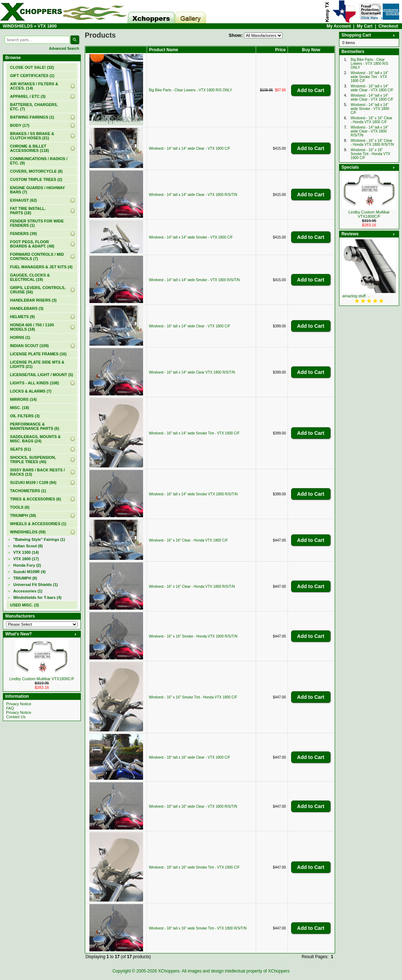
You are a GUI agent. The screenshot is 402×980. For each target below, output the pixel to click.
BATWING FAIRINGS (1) (32, 117)
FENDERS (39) (23, 234)
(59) (28, 532)
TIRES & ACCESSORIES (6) (36, 499)
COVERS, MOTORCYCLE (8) (36, 171)
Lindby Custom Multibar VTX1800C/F (42, 679)
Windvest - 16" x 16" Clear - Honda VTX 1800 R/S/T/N (192, 587)
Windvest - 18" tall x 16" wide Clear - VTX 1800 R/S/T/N (193, 806)
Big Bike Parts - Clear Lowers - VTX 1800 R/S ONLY (190, 90)
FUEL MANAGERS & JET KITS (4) (41, 267)
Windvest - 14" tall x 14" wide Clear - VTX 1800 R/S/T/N (193, 195)
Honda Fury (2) (27, 565)
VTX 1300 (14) (26, 552)
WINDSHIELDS (18, 26)
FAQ (10, 708)
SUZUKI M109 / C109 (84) (33, 482)
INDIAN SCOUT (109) (29, 346)
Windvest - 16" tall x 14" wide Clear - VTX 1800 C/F (190, 326)
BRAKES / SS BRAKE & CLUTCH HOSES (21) (32, 136)
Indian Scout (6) (28, 546)
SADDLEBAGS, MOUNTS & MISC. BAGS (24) (35, 439)
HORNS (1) (20, 337)
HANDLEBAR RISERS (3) (33, 300)
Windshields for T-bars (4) (37, 597)
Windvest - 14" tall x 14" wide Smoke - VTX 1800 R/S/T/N (194, 280)
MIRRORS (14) (23, 399)
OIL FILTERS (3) (25, 416)
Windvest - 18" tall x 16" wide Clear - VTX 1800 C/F (190, 757)
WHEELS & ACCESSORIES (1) (38, 524)
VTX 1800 (47, 26)
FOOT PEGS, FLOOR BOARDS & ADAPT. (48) (32, 244)
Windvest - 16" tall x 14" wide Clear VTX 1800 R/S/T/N (192, 372)
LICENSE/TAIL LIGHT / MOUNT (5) (41, 375)
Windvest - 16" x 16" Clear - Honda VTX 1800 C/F (188, 540)
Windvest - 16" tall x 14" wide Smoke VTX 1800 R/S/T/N (193, 494)
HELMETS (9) (22, 317)
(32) (32, 67)
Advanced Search (64, 49)
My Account (339, 26)
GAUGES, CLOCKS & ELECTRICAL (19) (30, 277)
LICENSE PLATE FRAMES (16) (38, 354)
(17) (26, 559)
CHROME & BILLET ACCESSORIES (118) (30, 148)
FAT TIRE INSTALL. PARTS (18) (28, 211)
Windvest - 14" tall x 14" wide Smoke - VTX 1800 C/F (191, 237)
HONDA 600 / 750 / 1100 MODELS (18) (32, 327)
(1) (32, 76)
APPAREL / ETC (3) (28, 96)
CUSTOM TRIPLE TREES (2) (36, 179)
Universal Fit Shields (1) (36, 585)
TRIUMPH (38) (23, 515)
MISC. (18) (19, 408)
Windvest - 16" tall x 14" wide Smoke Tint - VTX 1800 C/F (194, 433)
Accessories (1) (28, 591)
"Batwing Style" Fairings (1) (39, 539)
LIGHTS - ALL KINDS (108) (35, 383)
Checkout (388, 26)
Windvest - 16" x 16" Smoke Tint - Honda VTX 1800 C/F (193, 697)
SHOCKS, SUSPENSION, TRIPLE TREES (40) (33, 460)
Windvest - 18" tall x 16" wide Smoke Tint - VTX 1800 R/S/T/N (198, 928)
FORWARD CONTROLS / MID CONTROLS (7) (37, 256)
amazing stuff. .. (356, 296)
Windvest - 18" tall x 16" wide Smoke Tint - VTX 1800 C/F (194, 867)
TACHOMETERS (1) (28, 491)
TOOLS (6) (20, 507)
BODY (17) (20, 125)
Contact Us (16, 717)
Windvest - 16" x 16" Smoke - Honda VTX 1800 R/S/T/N (193, 636)
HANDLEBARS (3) (27, 308)
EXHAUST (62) (23, 200)
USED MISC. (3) (24, 605)
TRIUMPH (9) (25, 578)
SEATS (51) (20, 449)
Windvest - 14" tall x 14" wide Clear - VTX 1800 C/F (190, 148)
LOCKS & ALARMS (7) (31, 391)
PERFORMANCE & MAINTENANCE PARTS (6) (35, 426)
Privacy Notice (19, 704)
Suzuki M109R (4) (29, 572)
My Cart (365, 26)
